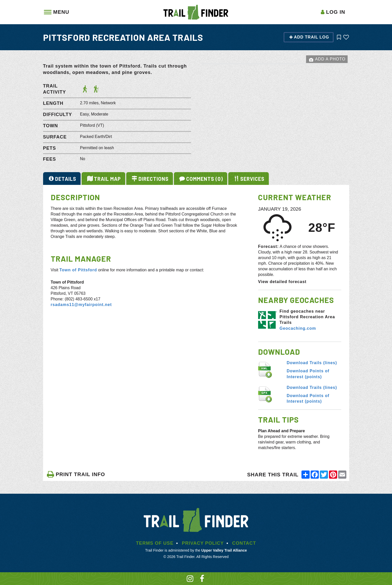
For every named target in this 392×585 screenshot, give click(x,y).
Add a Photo (327, 59)
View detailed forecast (282, 282)
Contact (244, 543)
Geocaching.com (298, 328)
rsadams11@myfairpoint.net (81, 305)
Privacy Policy (203, 543)
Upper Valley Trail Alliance (224, 550)
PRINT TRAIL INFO (76, 474)
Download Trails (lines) (312, 363)
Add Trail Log (309, 37)
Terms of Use (155, 543)
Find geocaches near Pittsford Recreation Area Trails (307, 317)
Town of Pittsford (78, 270)
